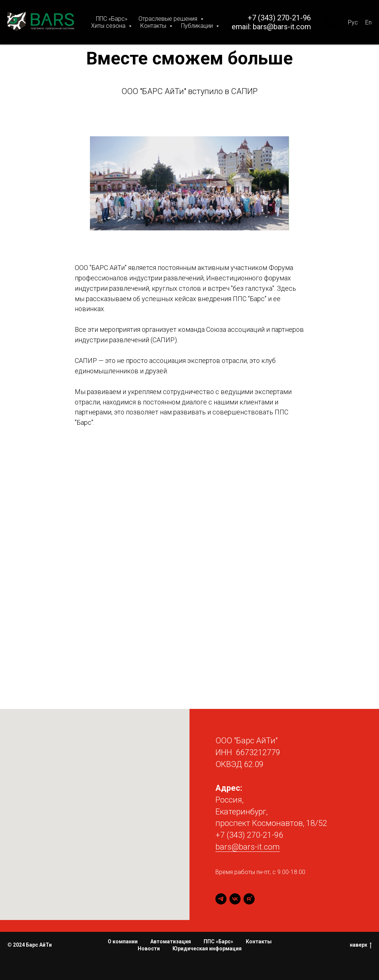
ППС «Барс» (112, 19)
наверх (361, 946)
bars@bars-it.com (282, 27)
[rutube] (249, 899)
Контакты (154, 26)
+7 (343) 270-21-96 (279, 18)
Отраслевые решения (169, 19)
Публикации (198, 26)
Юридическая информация (207, 949)
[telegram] (221, 899)
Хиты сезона (109, 26)
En (368, 22)
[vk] (235, 899)
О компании (123, 941)
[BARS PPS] (329, 22)
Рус (353, 22)
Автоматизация (171, 941)
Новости (149, 949)
